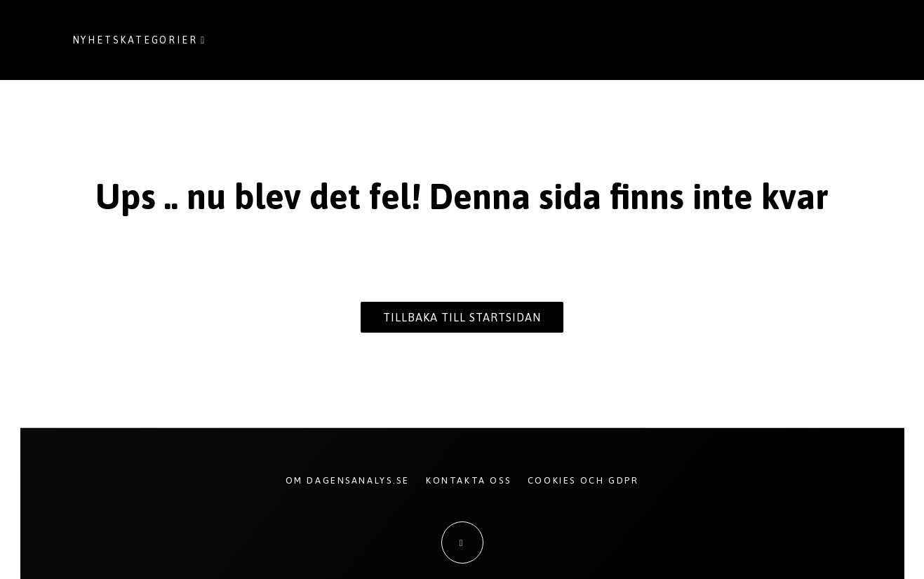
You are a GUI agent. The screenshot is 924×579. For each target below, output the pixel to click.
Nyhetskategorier (135, 40)
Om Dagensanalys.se (348, 480)
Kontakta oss (468, 480)
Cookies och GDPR (583, 480)
